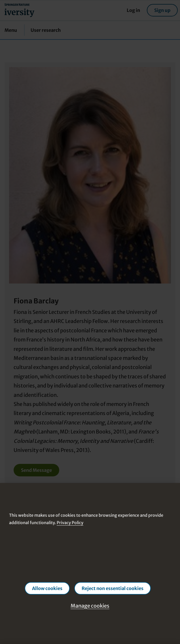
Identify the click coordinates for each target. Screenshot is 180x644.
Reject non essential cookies (113, 588)
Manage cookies (90, 606)
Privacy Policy (70, 523)
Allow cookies (47, 588)
